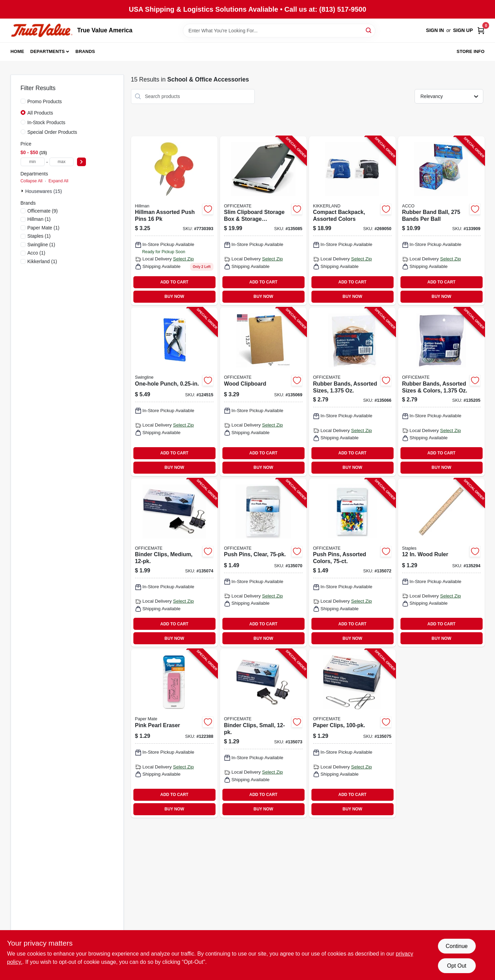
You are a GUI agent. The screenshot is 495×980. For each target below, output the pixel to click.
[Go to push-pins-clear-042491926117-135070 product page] (263, 563)
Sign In (435, 30)
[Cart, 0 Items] (481, 30)
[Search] (369, 30)
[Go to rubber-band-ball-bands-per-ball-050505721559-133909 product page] (441, 221)
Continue (456, 946)
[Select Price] (81, 162)
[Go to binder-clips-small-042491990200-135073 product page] (263, 733)
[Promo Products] (23, 101)
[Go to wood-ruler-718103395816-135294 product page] (441, 563)
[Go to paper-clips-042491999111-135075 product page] (352, 733)
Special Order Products (52, 132)
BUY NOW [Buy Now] (174, 297)
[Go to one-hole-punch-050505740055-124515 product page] (174, 392)
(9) (43, 211)
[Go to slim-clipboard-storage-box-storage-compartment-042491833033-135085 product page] (263, 221)
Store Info (470, 51)
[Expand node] (23, 191)
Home (18, 51)
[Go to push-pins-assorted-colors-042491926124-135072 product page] (352, 563)
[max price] (62, 162)
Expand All (58, 181)
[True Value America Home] (42, 30)
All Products (40, 113)
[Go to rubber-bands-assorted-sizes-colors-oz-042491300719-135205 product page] (441, 392)
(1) (39, 219)
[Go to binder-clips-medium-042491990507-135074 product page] (174, 563)
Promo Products (45, 101)
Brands (85, 51)
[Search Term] (279, 31)
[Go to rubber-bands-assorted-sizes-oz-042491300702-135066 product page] (352, 392)
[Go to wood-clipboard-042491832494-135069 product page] (263, 392)
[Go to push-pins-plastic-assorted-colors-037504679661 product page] (174, 221)
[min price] (33, 162)
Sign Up (463, 30)
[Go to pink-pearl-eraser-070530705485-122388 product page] (174, 733)
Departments (47, 51)
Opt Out (456, 966)
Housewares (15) (44, 191)
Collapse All (32, 181)
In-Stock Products (47, 122)
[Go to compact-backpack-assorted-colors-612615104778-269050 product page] (352, 221)
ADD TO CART (174, 282)
